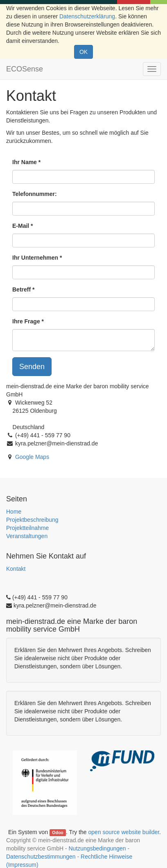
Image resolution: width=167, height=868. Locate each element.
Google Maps (32, 457)
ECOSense (25, 69)
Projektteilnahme (27, 528)
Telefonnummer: (35, 194)
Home (14, 512)
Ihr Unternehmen (35, 258)
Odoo (58, 832)
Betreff (21, 289)
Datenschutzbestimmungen (41, 857)
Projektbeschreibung (32, 520)
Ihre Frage (26, 321)
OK (83, 52)
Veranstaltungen (27, 536)
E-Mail (21, 226)
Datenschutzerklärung (87, 16)
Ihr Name (25, 162)
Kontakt (16, 569)
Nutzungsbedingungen (97, 848)
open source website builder (124, 832)
